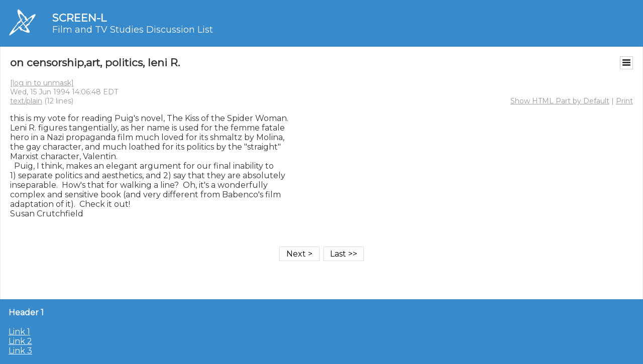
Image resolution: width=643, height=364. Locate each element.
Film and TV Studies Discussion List (133, 30)
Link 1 (19, 332)
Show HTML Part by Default (560, 101)
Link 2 (20, 341)
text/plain (26, 101)
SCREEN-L (79, 18)
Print (624, 101)
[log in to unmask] (42, 83)
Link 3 (20, 351)
